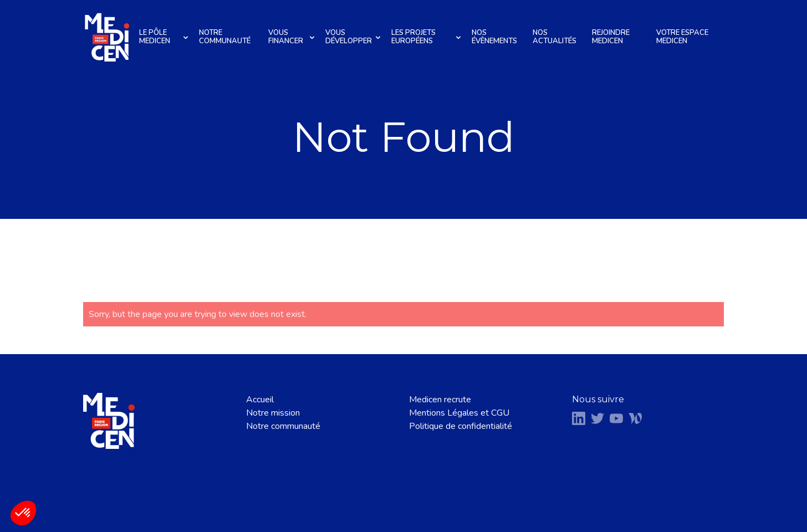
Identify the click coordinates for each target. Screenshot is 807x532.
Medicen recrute (440, 400)
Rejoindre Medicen (611, 37)
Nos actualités (555, 37)
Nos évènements (494, 37)
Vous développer (354, 37)
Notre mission (273, 413)
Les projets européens (428, 37)
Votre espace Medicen (682, 37)
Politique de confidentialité (461, 426)
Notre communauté (225, 37)
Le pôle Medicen (165, 37)
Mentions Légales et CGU (459, 413)
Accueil (260, 400)
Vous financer (293, 37)
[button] (23, 513)
